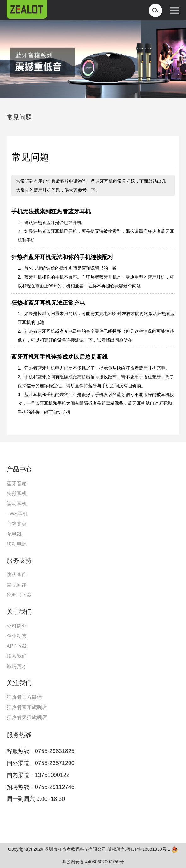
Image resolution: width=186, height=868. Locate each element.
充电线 (14, 534)
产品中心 (19, 469)
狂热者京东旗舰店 (27, 707)
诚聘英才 (17, 666)
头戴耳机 (17, 494)
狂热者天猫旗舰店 (27, 717)
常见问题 (19, 117)
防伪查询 (17, 575)
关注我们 (19, 683)
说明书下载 (19, 595)
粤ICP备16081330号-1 (148, 849)
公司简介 (17, 626)
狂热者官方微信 (24, 697)
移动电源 (17, 544)
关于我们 (19, 612)
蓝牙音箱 (17, 483)
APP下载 (17, 646)
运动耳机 (17, 504)
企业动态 (17, 636)
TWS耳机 (17, 514)
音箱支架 (17, 524)
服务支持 (19, 560)
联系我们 (17, 656)
